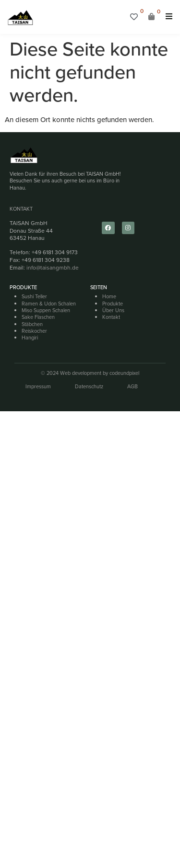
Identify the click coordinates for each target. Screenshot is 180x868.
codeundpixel (124, 373)
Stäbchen (32, 324)
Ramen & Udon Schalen (49, 304)
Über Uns (113, 310)
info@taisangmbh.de (53, 268)
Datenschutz (89, 386)
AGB (132, 386)
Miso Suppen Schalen (46, 310)
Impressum (38, 386)
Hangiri (30, 338)
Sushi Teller (34, 296)
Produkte (113, 304)
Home (109, 296)
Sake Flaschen (38, 317)
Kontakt (21, 209)
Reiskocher (34, 331)
